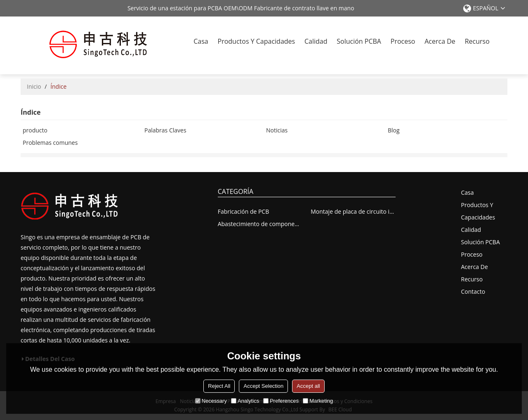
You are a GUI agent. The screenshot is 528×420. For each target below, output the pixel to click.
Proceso (403, 41)
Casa (201, 41)
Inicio (34, 86)
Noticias (277, 130)
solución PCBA (359, 41)
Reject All (219, 386)
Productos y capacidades (257, 41)
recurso (477, 41)
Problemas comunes (50, 143)
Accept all (308, 386)
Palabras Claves (165, 130)
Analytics (245, 401)
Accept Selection (263, 386)
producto (35, 130)
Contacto (473, 291)
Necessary (211, 401)
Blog (394, 130)
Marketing (318, 401)
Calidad (316, 41)
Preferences (281, 401)
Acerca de (440, 41)
